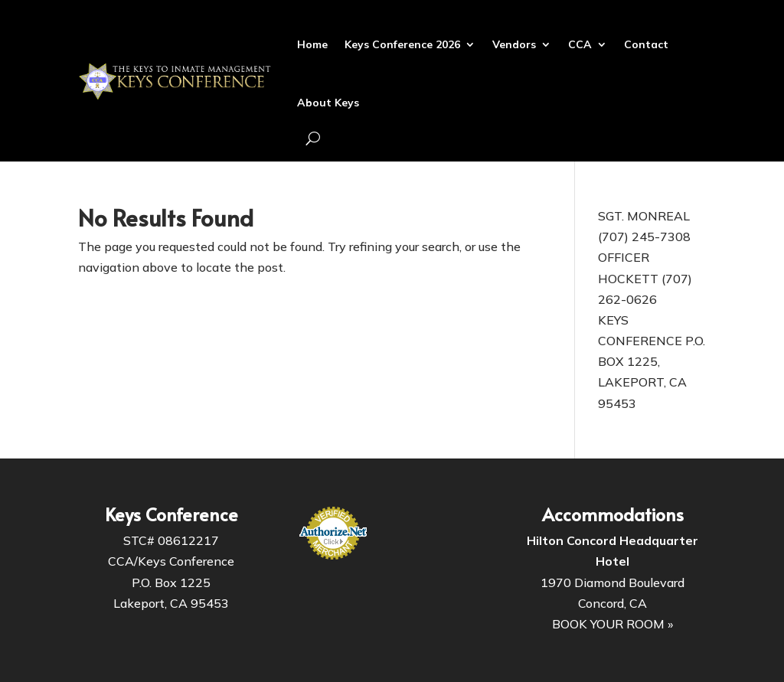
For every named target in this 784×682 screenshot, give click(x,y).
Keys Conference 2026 (402, 44)
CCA (580, 44)
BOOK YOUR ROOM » (612, 624)
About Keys (328, 103)
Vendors (514, 44)
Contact (646, 44)
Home (312, 44)
